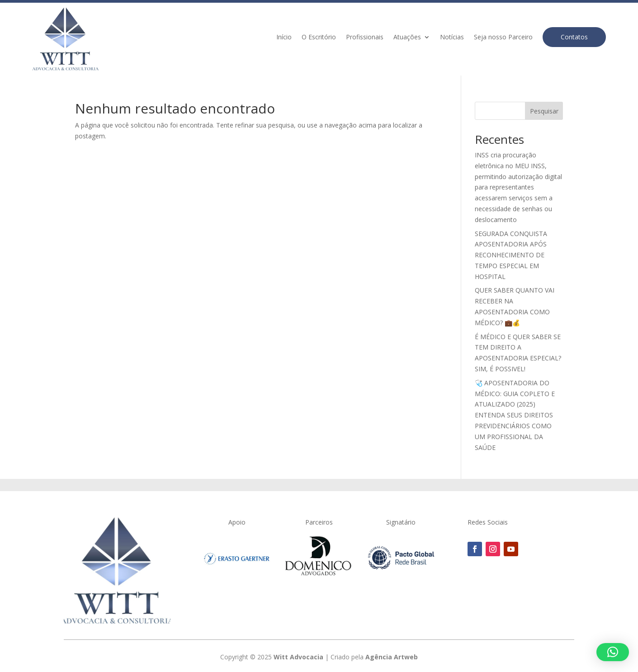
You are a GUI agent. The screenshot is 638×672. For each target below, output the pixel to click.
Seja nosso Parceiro (503, 38)
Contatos (574, 37)
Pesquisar (544, 111)
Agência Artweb (392, 657)
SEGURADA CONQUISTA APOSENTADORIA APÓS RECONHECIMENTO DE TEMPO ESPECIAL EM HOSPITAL (511, 255)
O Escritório (319, 38)
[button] (613, 652)
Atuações (407, 38)
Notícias (452, 38)
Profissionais (365, 38)
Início (284, 38)
